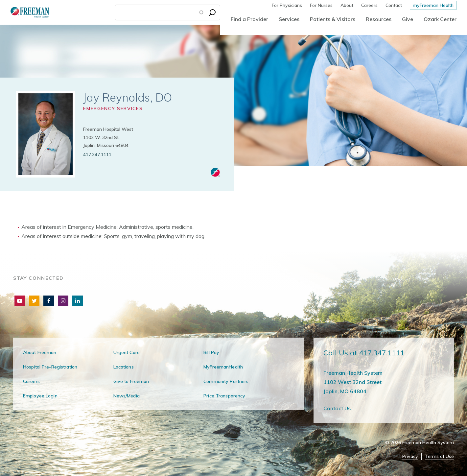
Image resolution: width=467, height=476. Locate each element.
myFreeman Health (433, 5)
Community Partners (226, 381)
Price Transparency (224, 396)
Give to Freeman (131, 381)
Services (289, 19)
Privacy (410, 456)
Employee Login (40, 396)
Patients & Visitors (333, 19)
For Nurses (321, 5)
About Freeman (40, 352)
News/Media (127, 396)
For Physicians (287, 5)
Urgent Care (127, 352)
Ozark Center (440, 19)
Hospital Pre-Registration (50, 367)
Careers (369, 5)
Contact (394, 5)
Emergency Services (113, 108)
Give (408, 19)
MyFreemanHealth (223, 367)
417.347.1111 (97, 155)
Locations (124, 367)
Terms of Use (439, 456)
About (347, 5)
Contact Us (337, 408)
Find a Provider (249, 19)
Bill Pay (211, 352)
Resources (379, 19)
